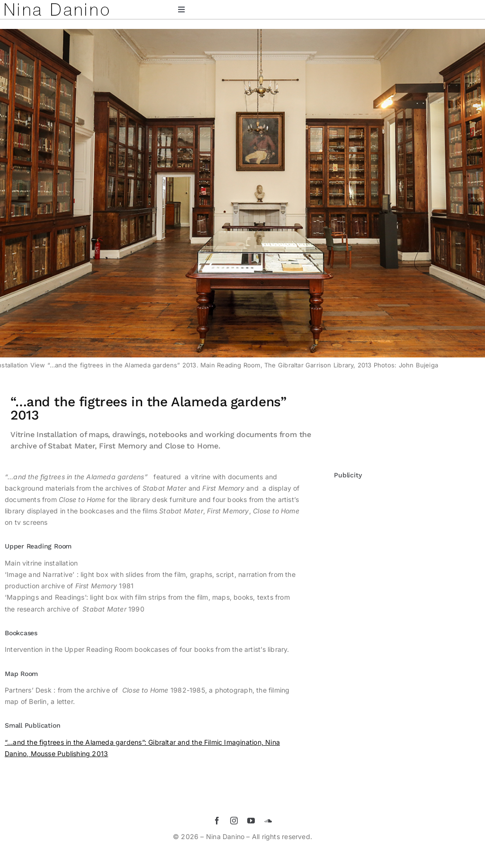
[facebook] (217, 821)
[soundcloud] (268, 821)
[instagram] (234, 821)
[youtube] (251, 821)
